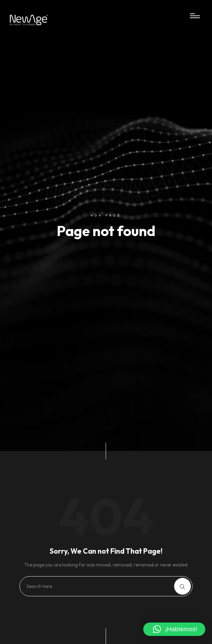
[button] (174, 629)
